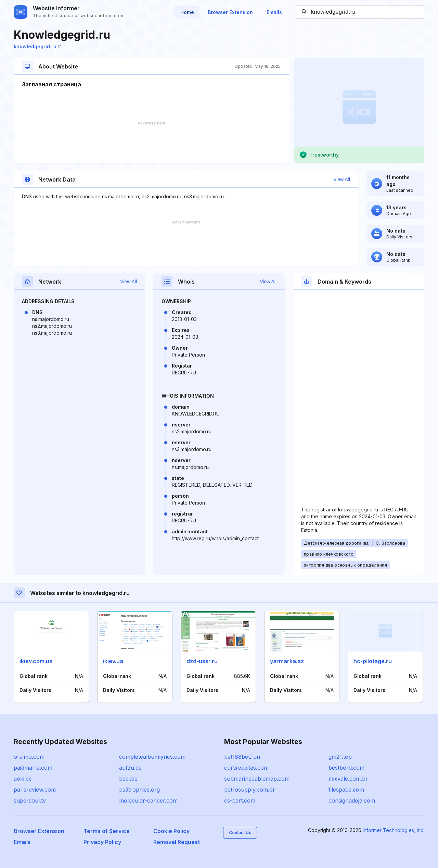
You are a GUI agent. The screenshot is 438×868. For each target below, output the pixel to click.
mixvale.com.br (348, 779)
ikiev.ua (113, 661)
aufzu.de (130, 768)
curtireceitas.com (246, 768)
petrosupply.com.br (250, 790)
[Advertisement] (151, 142)
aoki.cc (23, 779)
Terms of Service (107, 831)
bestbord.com (346, 768)
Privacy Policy (102, 842)
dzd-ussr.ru (202, 661)
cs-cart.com (240, 801)
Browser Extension (230, 12)
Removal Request (177, 842)
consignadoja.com (352, 801)
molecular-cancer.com (148, 801)
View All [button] (342, 179)
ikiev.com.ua (36, 661)
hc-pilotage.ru (373, 661)
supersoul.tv (30, 801)
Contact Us (240, 833)
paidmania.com (33, 768)
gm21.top (340, 757)
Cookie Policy (171, 831)
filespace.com (346, 790)
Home (187, 12)
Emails (274, 12)
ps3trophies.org (139, 790)
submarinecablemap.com (257, 779)
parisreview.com (35, 790)
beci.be (128, 779)
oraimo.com (29, 757)
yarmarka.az (287, 661)
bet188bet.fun (242, 757)
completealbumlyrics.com (152, 757)
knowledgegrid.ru (38, 46)
